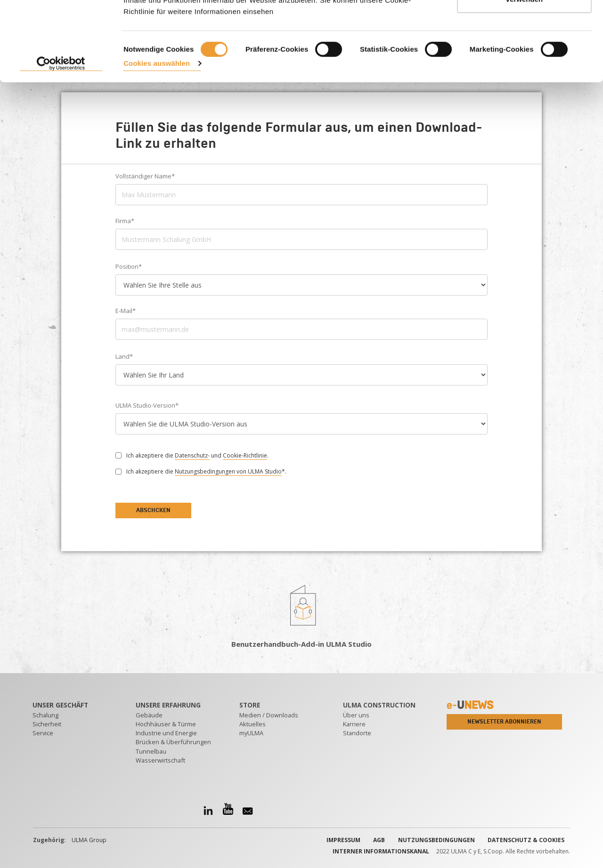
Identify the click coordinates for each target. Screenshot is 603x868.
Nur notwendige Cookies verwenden (524, 61)
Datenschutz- (192, 455)
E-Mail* (126, 311)
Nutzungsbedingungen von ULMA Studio (228, 471)
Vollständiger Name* (145, 176)
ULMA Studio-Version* (147, 405)
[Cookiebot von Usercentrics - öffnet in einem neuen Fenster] (61, 132)
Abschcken (153, 510)
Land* (124, 356)
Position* (129, 266)
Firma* (125, 221)
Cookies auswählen (157, 131)
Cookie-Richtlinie (245, 455)
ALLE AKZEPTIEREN (525, 25)
